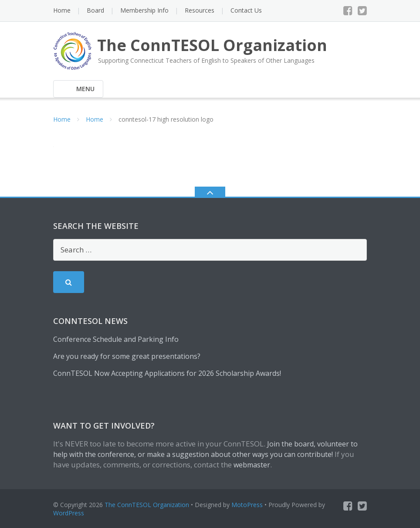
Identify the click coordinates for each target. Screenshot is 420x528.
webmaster (252, 465)
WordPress (69, 513)
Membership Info (144, 10)
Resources (200, 10)
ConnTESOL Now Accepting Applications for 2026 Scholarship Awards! (167, 373)
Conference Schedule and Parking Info (116, 339)
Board (95, 10)
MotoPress (247, 505)
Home (62, 10)
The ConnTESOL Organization (147, 505)
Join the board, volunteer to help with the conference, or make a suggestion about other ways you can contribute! (205, 449)
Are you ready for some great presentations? (127, 356)
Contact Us (246, 10)
